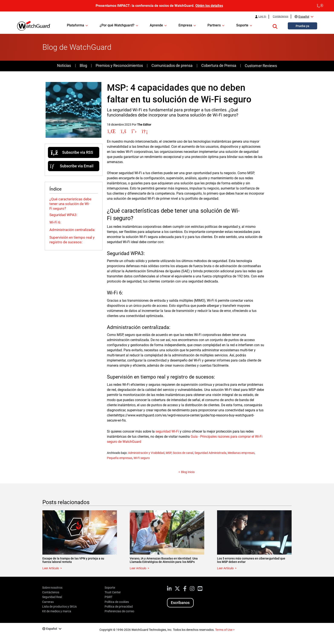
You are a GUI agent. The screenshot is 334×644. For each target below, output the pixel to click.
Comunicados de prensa (172, 65)
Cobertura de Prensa (219, 65)
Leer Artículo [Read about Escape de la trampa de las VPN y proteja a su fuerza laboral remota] (51, 568)
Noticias (64, 65)
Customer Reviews (261, 66)
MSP (169, 453)
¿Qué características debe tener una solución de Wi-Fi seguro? (70, 204)
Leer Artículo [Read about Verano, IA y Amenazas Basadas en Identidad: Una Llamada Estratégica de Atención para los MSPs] (138, 568)
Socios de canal (183, 453)
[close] (320, 6)
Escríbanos (180, 603)
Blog (83, 65)
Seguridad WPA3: (64, 215)
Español (304, 17)
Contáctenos (280, 16)
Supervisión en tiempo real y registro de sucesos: (72, 240)
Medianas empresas (241, 453)
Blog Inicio (188, 472)
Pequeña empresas (120, 458)
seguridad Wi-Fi (167, 431)
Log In (262, 16)
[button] (275, 26)
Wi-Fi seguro (142, 458)
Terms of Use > (225, 630)
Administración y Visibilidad (146, 453)
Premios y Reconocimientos (119, 65)
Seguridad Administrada (210, 453)
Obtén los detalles (209, 6)
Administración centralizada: (73, 230)
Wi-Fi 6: (56, 222)
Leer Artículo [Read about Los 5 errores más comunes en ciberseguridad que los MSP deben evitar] (225, 568)
